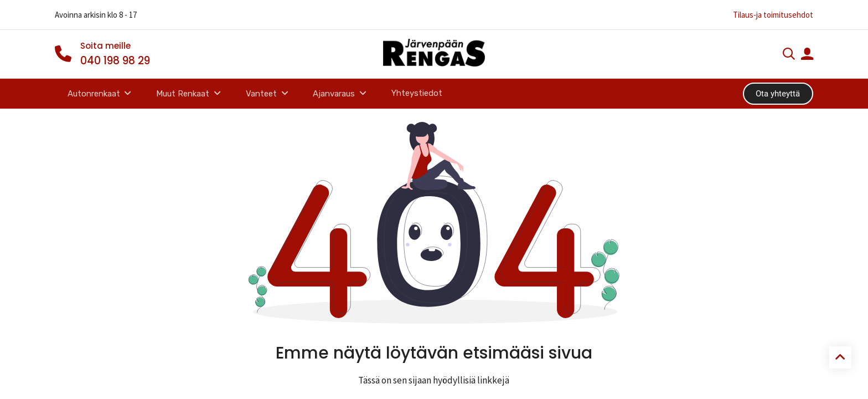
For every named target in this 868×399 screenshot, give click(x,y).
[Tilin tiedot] (807, 55)
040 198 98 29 (115, 61)
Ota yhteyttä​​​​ (778, 94)
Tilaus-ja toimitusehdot (773, 15)
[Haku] (789, 55)
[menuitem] (417, 93)
